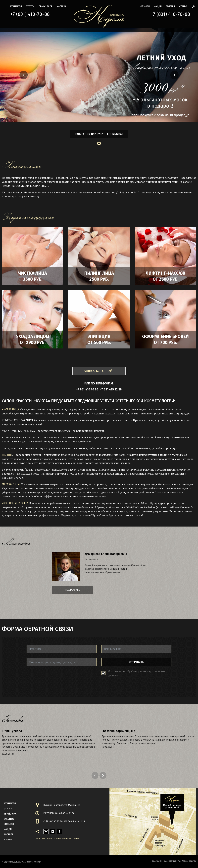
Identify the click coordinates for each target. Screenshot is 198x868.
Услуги (30, 6)
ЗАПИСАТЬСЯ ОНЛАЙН (99, 371)
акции (158, 6)
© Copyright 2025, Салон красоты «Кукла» (22, 862)
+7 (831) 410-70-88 (30, 14)
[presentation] (52, 678)
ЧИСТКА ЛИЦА (10, 409)
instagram (53, 830)
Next (103, 775)
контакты (16, 6)
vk (45, 830)
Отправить (136, 662)
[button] (14, 75)
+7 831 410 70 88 (87, 389)
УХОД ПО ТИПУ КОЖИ (15, 503)
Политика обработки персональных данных (58, 839)
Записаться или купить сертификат (99, 134)
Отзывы (145, 6)
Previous (96, 775)
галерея (170, 6)
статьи (183, 6)
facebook (59, 830)
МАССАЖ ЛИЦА (11, 484)
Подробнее (72, 590)
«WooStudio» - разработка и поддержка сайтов (173, 861)
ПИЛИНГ (7, 455)
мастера (61, 6)
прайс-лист (45, 6)
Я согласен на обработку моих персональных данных (137, 673)
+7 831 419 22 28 (111, 389)
